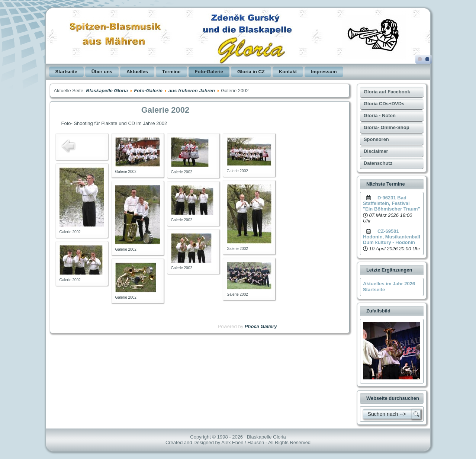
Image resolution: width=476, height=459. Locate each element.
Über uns (102, 72)
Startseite (66, 72)
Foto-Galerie (209, 72)
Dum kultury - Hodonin (389, 242)
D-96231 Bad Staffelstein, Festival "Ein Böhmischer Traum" (392, 203)
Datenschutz (378, 163)
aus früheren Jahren (192, 91)
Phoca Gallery (261, 326)
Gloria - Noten (380, 115)
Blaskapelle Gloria (107, 91)
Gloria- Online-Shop (387, 127)
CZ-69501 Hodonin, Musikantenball (392, 234)
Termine (171, 72)
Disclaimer (376, 151)
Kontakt (288, 72)
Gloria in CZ (251, 72)
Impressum (324, 72)
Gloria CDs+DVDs (384, 104)
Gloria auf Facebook (387, 92)
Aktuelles (137, 72)
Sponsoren (376, 139)
